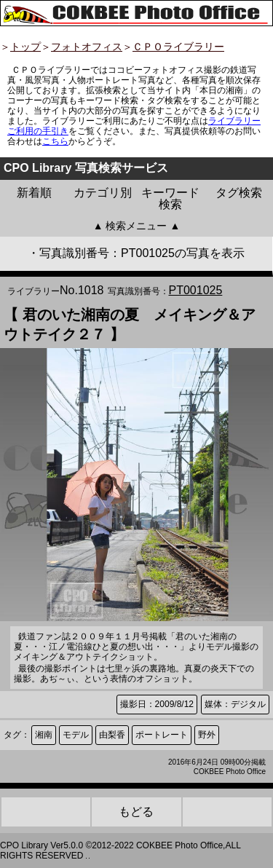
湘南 (44, 735)
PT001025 (196, 290)
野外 (207, 735)
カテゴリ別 (103, 193)
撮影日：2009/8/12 (157, 704)
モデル (76, 735)
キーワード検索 (170, 198)
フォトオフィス (87, 47)
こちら (55, 141)
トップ (25, 47)
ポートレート (162, 735)
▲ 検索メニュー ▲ (137, 226)
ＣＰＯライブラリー (178, 47)
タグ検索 (239, 193)
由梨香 (112, 735)
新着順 (34, 193)
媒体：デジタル (235, 704)
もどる (136, 812)
